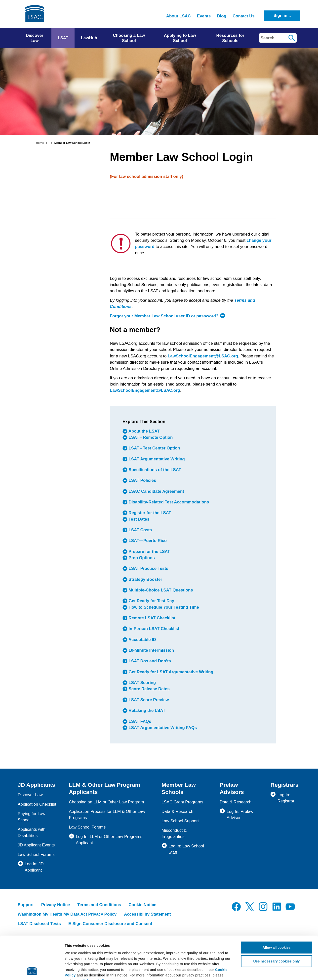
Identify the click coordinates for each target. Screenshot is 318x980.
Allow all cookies (277, 907)
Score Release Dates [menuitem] (149, 689)
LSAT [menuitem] (63, 38)
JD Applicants (36, 785)
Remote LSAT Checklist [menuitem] (151, 618)
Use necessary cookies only (277, 921)
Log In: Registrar (286, 798)
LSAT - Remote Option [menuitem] (150, 437)
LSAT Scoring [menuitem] (142, 683)
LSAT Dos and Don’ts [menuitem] (149, 661)
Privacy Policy (96, 941)
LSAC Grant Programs (182, 802)
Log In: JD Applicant (34, 867)
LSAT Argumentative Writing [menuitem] (156, 459)
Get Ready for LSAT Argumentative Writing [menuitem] (170, 672)
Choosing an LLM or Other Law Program (106, 802)
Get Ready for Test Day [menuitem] (151, 601)
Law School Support (180, 821)
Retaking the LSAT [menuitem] (146, 710)
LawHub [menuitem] (89, 38)
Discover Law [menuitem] (35, 38)
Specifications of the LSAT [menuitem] (154, 470)
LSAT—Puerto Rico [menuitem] (147, 541)
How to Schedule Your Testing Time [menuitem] (163, 607)
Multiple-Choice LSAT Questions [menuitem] (160, 590)
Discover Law (30, 795)
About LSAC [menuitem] (179, 16)
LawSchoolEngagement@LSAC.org (203, 356)
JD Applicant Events (36, 845)
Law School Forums (36, 855)
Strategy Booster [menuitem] (145, 579)
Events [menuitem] (204, 16)
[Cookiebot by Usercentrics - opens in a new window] (32, 971)
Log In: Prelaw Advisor (240, 815)
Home (40, 143)
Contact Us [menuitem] (244, 16)
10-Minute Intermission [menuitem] (151, 650)
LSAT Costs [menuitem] (140, 530)
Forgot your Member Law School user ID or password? (164, 316)
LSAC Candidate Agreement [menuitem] (156, 491)
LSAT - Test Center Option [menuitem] (154, 448)
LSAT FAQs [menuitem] (139, 721)
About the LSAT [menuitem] (144, 431)
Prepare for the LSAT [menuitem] (149, 552)
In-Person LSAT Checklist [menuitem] (153, 629)
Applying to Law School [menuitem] (180, 38)
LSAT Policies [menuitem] (142, 481)
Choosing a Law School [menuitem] (129, 38)
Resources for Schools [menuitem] (230, 38)
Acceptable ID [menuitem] (142, 640)
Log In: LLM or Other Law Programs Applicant (109, 840)
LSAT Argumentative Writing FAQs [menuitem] (162, 728)
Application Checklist (37, 804)
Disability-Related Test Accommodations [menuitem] (168, 502)
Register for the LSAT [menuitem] (149, 513)
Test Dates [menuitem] (138, 519)
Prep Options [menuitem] (141, 558)
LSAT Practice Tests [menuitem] (148, 569)
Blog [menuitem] (221, 16)
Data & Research (177, 811)
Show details (295, 971)
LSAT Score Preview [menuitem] (148, 700)
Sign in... (282, 16)
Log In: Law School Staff (186, 849)
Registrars (285, 785)
